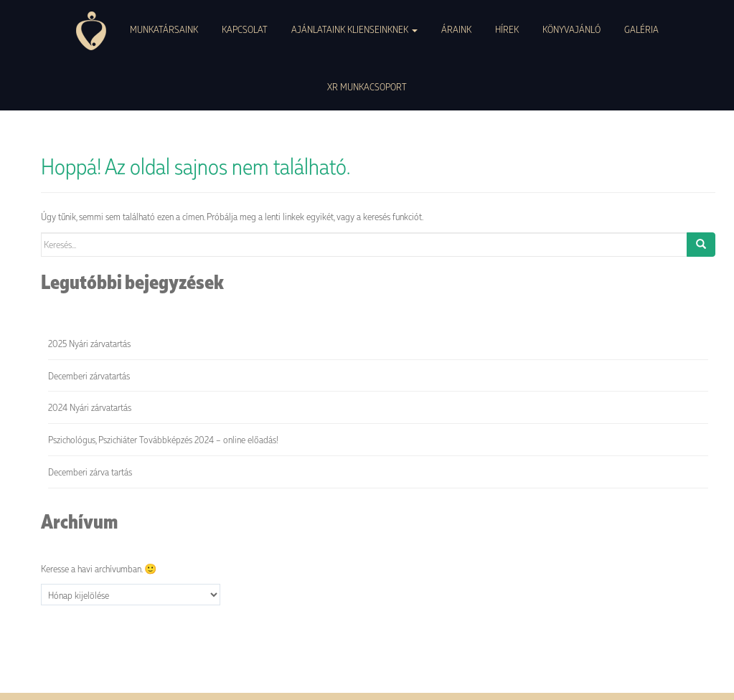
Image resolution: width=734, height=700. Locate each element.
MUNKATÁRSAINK (164, 29)
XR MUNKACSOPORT (367, 86)
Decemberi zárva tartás (90, 472)
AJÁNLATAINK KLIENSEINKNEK (354, 29)
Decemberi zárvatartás (89, 375)
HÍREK (507, 29)
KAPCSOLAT (245, 29)
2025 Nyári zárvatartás (89, 343)
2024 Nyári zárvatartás (90, 407)
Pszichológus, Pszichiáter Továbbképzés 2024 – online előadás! (163, 439)
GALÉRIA (641, 29)
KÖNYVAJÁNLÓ (571, 29)
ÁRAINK (456, 29)
